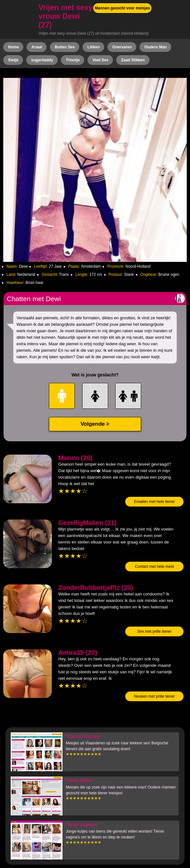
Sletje (13, 60)
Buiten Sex (65, 47)
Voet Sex (100, 60)
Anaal (37, 47)
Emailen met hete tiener (155, 502)
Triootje (73, 60)
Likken (94, 47)
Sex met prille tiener (154, 631)
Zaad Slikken (133, 60)
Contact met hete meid (155, 567)
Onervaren (122, 47)
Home (13, 47)
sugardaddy (42, 60)
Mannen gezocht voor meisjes (123, 8)
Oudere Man (156, 47)
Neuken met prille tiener (155, 696)
